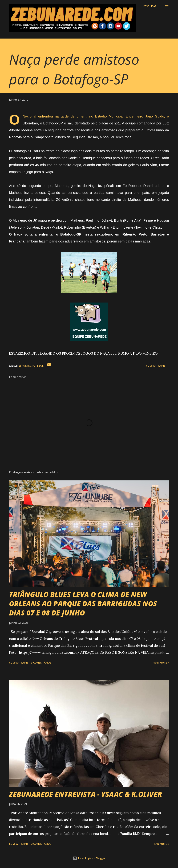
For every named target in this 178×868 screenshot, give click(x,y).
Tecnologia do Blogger (89, 858)
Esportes (25, 366)
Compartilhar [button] (155, 366)
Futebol (38, 366)
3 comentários (41, 663)
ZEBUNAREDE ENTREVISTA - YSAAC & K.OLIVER (86, 794)
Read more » (161, 663)
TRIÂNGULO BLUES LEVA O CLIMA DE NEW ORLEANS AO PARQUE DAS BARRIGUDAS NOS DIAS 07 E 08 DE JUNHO (83, 604)
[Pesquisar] (150, 6)
